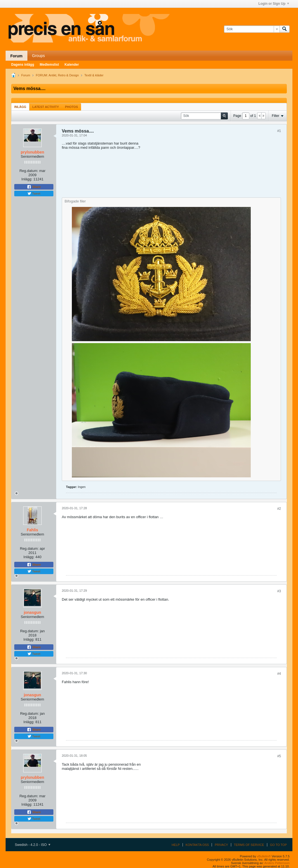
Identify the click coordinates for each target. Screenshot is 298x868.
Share (34, 187)
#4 (279, 674)
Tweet (34, 194)
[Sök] (252, 29)
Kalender (72, 65)
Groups (39, 56)
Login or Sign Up (274, 4)
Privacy (221, 845)
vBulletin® (264, 856)
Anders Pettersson (277, 863)
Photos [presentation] (72, 107)
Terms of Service (249, 845)
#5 (279, 756)
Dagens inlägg (23, 65)
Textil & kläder (94, 75)
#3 (279, 591)
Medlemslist (49, 65)
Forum (16, 56)
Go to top (278, 845)
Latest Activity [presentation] (46, 107)
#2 (279, 509)
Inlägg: (27, 179)
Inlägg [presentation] (20, 107)
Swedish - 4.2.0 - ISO (33, 845)
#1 (279, 131)
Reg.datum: (29, 171)
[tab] (20, 107)
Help (176, 845)
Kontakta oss (197, 845)
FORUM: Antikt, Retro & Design (57, 75)
